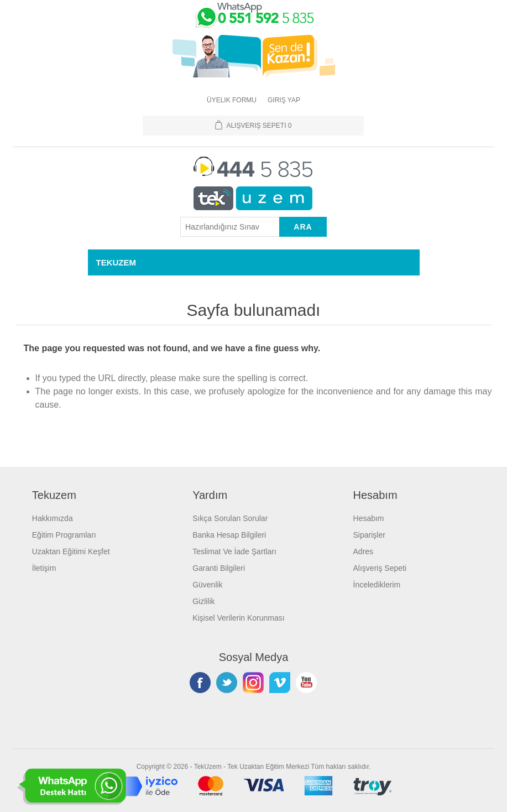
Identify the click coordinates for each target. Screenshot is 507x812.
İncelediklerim (377, 585)
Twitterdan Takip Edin (227, 683)
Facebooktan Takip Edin (200, 683)
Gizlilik (203, 601)
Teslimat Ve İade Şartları (234, 551)
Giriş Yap (284, 100)
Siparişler (369, 535)
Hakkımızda (53, 518)
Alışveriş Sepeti (380, 568)
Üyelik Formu (232, 100)
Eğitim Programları (64, 535)
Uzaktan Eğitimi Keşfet (71, 551)
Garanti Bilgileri (219, 568)
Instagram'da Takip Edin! (253, 683)
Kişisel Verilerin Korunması (239, 618)
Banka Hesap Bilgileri (229, 535)
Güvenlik (207, 585)
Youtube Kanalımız (306, 683)
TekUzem (208, 767)
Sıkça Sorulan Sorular (230, 518)
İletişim (44, 568)
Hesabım (369, 518)
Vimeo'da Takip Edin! (280, 683)
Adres (364, 551)
